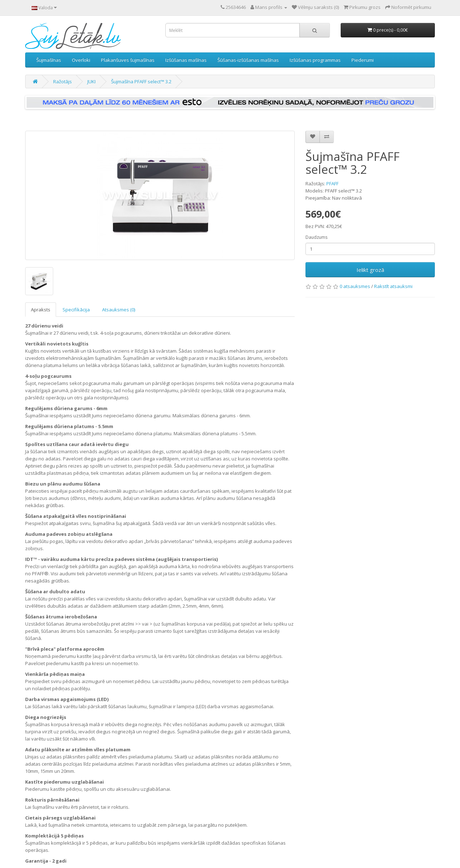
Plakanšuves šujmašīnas (128, 60)
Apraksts (41, 310)
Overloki (81, 60)
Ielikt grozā (370, 270)
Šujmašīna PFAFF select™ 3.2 (141, 82)
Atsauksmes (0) (119, 310)
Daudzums (316, 237)
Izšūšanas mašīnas (186, 60)
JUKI (91, 82)
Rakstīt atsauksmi (393, 286)
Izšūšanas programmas (315, 60)
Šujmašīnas (49, 60)
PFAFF (332, 184)
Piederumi (363, 60)
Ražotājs (63, 82)
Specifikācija (76, 310)
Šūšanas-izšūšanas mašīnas (248, 60)
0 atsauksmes (355, 286)
